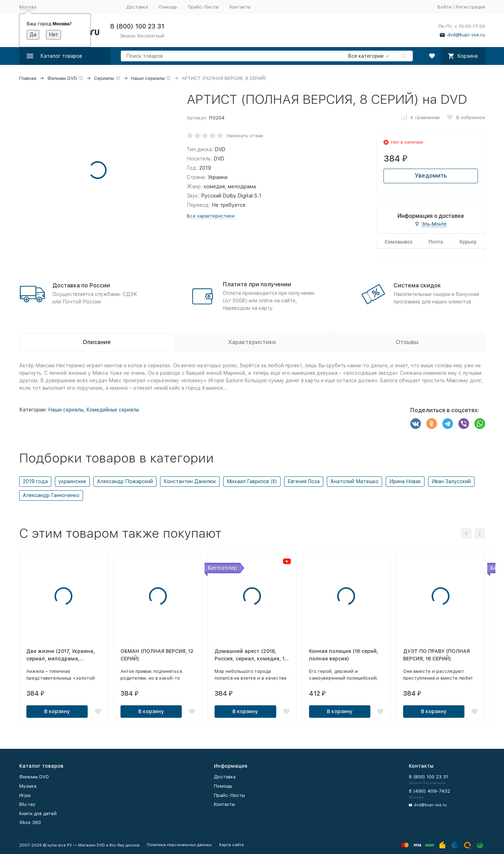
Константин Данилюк (190, 481)
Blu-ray (27, 804)
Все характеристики (211, 216)
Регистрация (470, 7)
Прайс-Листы (203, 7)
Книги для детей (38, 814)
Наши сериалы (148, 78)
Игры (25, 795)
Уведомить (431, 176)
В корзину (57, 711)
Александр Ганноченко (51, 495)
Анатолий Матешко (354, 481)
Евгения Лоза (304, 481)
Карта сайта (232, 845)
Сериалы (104, 78)
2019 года (35, 481)
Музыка (28, 786)
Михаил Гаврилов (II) (252, 481)
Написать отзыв (245, 136)
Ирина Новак (405, 481)
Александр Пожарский (125, 481)
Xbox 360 (30, 822)
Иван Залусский (451, 481)
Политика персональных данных (179, 845)
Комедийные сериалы (113, 410)
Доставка (137, 7)
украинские (72, 481)
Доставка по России (81, 285)
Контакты (240, 7)
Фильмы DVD (62, 78)
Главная (28, 78)
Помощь (168, 7)
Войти (444, 7)
